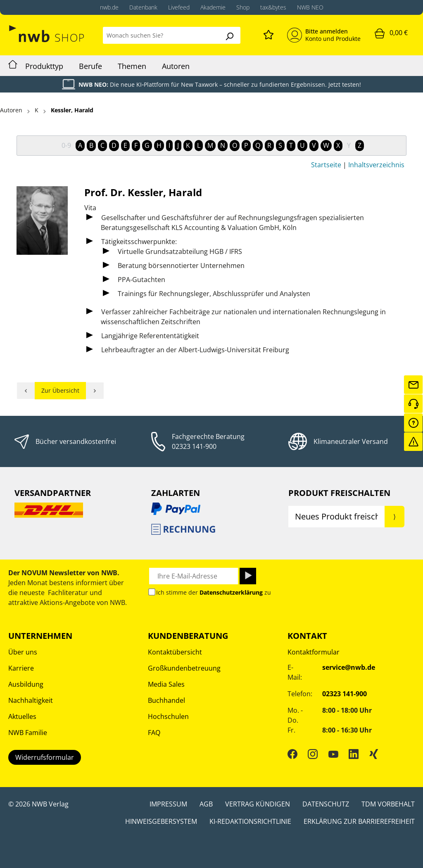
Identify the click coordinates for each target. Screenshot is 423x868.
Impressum (168, 804)
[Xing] (374, 754)
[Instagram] (313, 754)
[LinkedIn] (354, 754)
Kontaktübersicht (175, 652)
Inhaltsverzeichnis (376, 165)
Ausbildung (26, 684)
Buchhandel (166, 700)
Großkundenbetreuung (184, 668)
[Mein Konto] (324, 35)
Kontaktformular (314, 652)
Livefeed (179, 7)
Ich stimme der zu (214, 592)
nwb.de (109, 7)
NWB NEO (310, 7)
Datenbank (143, 7)
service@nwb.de (349, 667)
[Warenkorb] (391, 33)
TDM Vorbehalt (388, 804)
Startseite (326, 165)
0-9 (66, 145)
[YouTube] (333, 754)
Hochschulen (168, 716)
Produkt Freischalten (339, 493)
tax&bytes (273, 7)
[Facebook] (292, 754)
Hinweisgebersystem (161, 821)
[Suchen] (229, 35)
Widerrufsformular (45, 757)
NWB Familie (28, 733)
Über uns (23, 652)
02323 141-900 (194, 446)
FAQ (154, 733)
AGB (206, 804)
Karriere (21, 668)
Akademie (213, 7)
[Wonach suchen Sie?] (161, 35)
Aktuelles (22, 716)
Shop (243, 7)
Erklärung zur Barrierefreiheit (359, 821)
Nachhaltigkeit (31, 700)
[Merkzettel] (269, 33)
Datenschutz (326, 804)
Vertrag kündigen (258, 804)
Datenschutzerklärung (231, 592)
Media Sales (166, 684)
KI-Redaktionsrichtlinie (250, 821)
